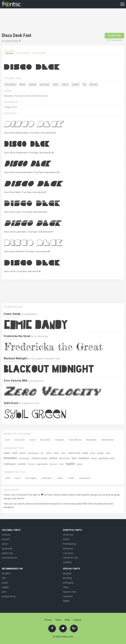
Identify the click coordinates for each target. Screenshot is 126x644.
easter (66, 539)
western (6, 539)
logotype (67, 573)
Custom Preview (23, 53)
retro (56, 85)
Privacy (48, 620)
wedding (67, 562)
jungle (101, 453)
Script (32, 440)
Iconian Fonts (11, 41)
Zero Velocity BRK (15, 381)
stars (56, 453)
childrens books (39, 458)
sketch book (74, 453)
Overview (9, 53)
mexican (6, 535)
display (5, 587)
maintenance (33, 453)
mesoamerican (10, 558)
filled (22, 85)
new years (68, 553)
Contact (77, 620)
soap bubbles (42, 464)
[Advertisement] (44, 21)
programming (9, 596)
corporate (68, 596)
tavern (22, 453)
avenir (64, 453)
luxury (18, 478)
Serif (8, 440)
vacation (22, 464)
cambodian (85, 478)
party (8, 478)
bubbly (7, 453)
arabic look (7, 553)
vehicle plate (24, 458)
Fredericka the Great (17, 336)
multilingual (10, 464)
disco (65, 85)
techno (94, 85)
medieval (84, 458)
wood (108, 453)
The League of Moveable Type (45, 359)
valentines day (70, 558)
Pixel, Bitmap (75, 440)
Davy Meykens (31, 314)
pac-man (45, 85)
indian (71, 478)
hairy (62, 464)
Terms (58, 620)
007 (42, 453)
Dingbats (60, 440)
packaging (68, 583)
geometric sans (107, 458)
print (4, 592)
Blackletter (91, 440)
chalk (15, 453)
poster (76, 85)
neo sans (54, 464)
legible (70, 464)
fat (84, 85)
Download (114, 36)
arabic (60, 478)
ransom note (69, 592)
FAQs (67, 620)
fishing (31, 464)
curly (85, 453)
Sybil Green (11, 403)
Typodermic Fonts (31, 403)
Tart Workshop (41, 336)
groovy (33, 85)
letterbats (10, 458)
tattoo (66, 587)
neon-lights (31, 478)
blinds (93, 453)
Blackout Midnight (15, 358)
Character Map (39, 53)
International (107, 440)
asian (5, 544)
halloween (68, 549)
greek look (7, 549)
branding (67, 578)
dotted (53, 458)
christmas (68, 535)
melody (94, 458)
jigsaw (80, 464)
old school (64, 458)
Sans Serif (20, 440)
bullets (49, 453)
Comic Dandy (12, 314)
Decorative (10, 85)
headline (6, 573)
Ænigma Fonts (37, 381)
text (4, 578)
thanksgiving (69, 544)
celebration (47, 478)
